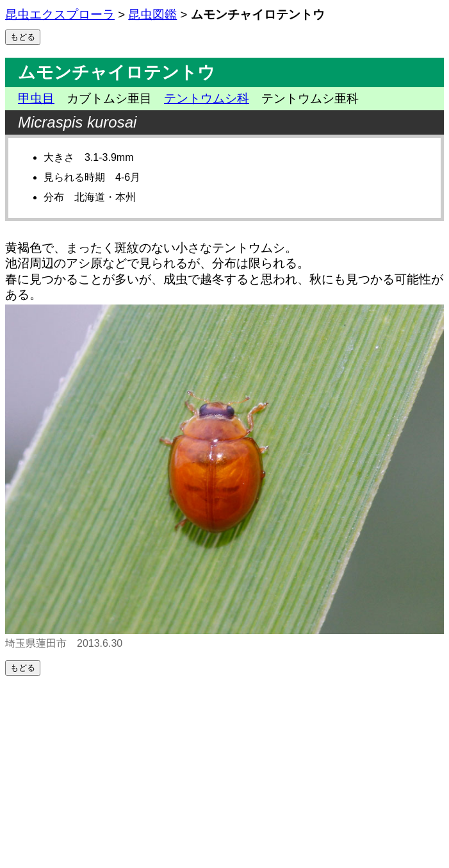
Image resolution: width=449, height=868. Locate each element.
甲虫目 (36, 98)
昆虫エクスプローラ (60, 14)
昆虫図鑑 (152, 14)
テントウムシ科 (207, 98)
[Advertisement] (224, 772)
